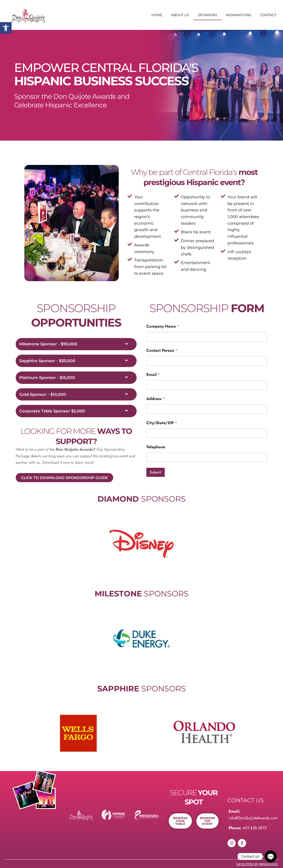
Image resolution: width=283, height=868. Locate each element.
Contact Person (162, 351)
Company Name (163, 326)
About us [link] (180, 15)
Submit (156, 472)
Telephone (156, 447)
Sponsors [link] (207, 15)
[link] (6, 28)
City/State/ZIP (162, 423)
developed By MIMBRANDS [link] (257, 864)
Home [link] (157, 15)
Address (156, 399)
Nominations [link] (239, 15)
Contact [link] (268, 15)
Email (153, 375)
